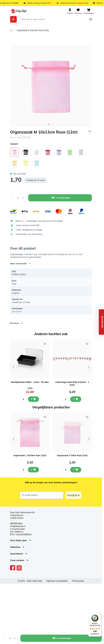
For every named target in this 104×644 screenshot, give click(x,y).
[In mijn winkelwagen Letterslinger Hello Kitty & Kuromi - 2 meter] (76, 399)
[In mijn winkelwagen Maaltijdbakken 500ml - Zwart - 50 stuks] (33, 399)
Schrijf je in (73, 495)
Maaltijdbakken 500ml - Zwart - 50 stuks (30, 382)
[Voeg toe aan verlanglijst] (90, 131)
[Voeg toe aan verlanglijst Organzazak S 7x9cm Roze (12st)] (87, 417)
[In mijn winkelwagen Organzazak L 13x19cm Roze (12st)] (33, 470)
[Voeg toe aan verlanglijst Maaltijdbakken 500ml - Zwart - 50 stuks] (45, 344)
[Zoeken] (91, 19)
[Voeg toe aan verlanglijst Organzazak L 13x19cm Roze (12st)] (45, 417)
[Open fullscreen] (51, 86)
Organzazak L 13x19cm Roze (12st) (30, 455)
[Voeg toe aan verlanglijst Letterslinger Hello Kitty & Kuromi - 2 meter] (87, 344)
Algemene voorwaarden (57, 581)
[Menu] (100, 615)
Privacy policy (78, 581)
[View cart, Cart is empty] (89, 11)
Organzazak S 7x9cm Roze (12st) (72, 455)
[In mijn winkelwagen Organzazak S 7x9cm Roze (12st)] (76, 470)
